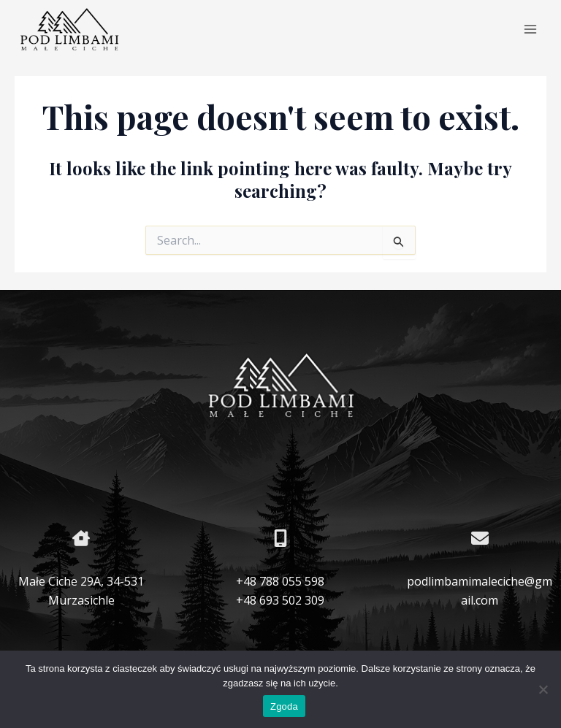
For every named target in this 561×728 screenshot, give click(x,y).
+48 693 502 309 (280, 600)
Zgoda (284, 706)
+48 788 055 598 (280, 581)
